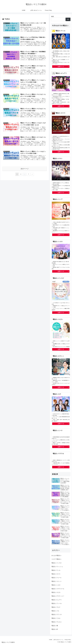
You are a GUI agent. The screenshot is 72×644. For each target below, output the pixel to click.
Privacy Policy (68, 640)
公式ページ (61, 67)
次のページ (25, 170)
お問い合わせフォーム (58, 640)
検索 (52, 16)
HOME (50, 640)
